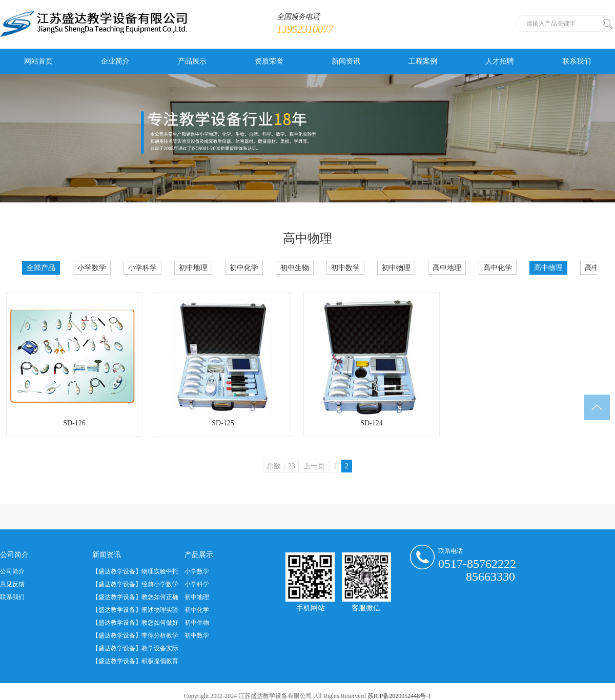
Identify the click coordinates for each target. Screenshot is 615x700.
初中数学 (345, 268)
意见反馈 (12, 584)
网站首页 (38, 61)
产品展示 (192, 61)
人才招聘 (500, 61)
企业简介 (115, 61)
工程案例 (423, 61)
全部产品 (41, 268)
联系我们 (577, 61)
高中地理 (447, 268)
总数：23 (281, 466)
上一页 (314, 466)
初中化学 (244, 268)
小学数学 (92, 268)
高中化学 (498, 268)
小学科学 (142, 268)
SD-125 (223, 423)
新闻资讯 (346, 61)
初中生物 (295, 268)
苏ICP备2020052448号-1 (399, 696)
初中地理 (193, 268)
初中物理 (396, 268)
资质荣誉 (269, 61)
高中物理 (548, 268)
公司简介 (12, 571)
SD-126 (74, 423)
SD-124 (372, 423)
